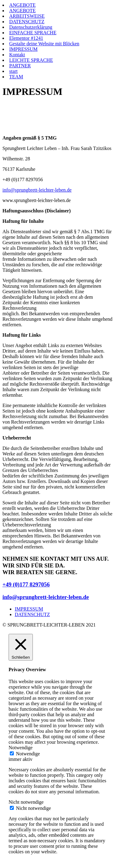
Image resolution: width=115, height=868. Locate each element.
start (13, 71)
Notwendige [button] (21, 748)
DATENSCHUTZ (27, 22)
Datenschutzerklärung (31, 27)
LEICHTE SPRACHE (31, 60)
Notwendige (28, 754)
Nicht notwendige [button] (26, 802)
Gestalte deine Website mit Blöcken (44, 44)
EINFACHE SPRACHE (33, 33)
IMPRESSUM (23, 49)
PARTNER (20, 66)
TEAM (16, 77)
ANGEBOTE (22, 5)
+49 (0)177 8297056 (26, 584)
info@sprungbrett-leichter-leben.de (37, 190)
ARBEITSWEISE (27, 16)
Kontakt (17, 55)
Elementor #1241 (26, 38)
